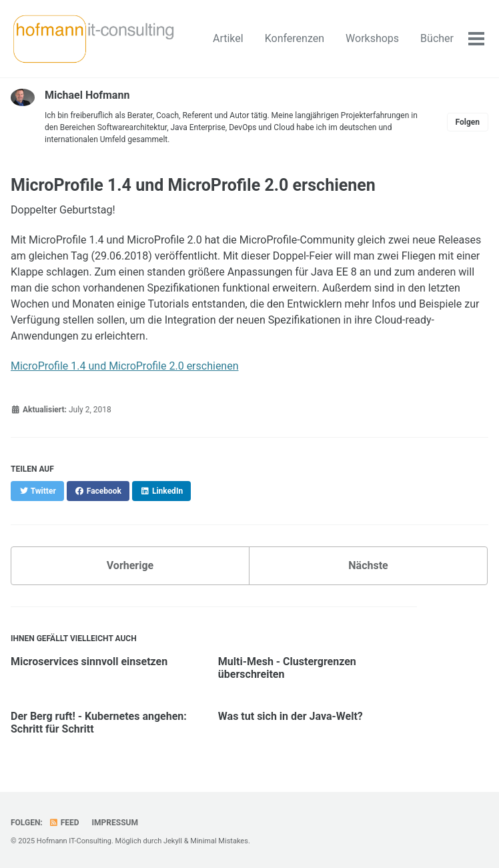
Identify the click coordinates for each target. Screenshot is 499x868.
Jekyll (173, 841)
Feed (64, 823)
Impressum (115, 823)
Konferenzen (295, 38)
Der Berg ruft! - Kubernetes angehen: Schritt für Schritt (99, 723)
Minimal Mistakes (219, 841)
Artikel (228, 38)
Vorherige (130, 565)
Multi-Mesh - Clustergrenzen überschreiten (287, 668)
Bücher (437, 38)
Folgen (468, 122)
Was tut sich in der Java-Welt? (291, 716)
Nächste (368, 565)
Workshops (372, 38)
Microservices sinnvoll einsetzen (89, 662)
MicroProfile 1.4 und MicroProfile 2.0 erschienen (125, 366)
